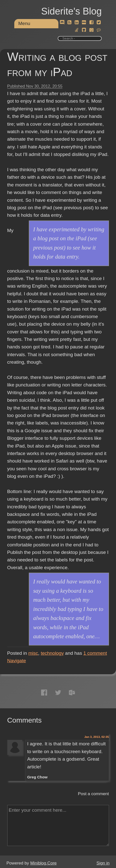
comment (95, 653)
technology (52, 653)
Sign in (103, 863)
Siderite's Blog (71, 11)
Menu (24, 23)
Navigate (17, 661)
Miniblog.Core (43, 863)
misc (33, 653)
